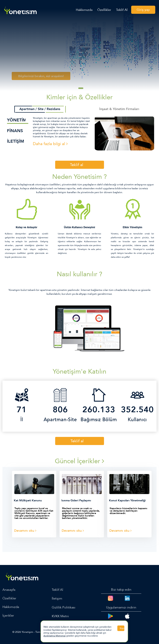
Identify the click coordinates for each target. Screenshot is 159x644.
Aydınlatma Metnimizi (55, 636)
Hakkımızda (84, 10)
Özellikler (104, 10)
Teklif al (77, 165)
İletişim (57, 598)
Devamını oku (25, 531)
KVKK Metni (60, 616)
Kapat (122, 628)
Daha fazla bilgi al (50, 144)
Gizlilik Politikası (64, 607)
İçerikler (8, 616)
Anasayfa (9, 590)
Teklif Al (122, 10)
